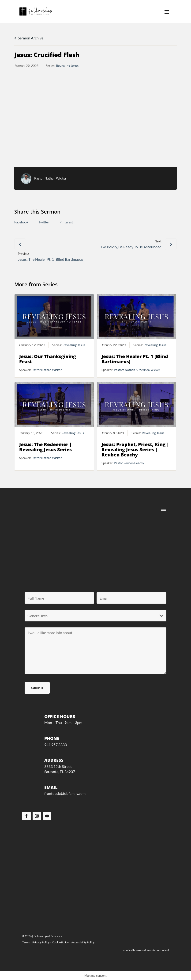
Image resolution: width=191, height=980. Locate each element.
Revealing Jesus (67, 66)
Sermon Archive (29, 38)
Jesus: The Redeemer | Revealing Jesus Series (46, 447)
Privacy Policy (41, 942)
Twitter (44, 222)
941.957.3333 (56, 745)
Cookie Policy (60, 942)
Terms (26, 942)
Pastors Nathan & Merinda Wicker (137, 370)
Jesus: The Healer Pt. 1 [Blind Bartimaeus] (135, 359)
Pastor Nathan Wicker (50, 178)
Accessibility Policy (83, 942)
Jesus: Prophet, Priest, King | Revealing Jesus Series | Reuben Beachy (135, 450)
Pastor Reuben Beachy (129, 463)
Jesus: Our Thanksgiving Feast (48, 359)
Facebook (21, 222)
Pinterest (66, 222)
